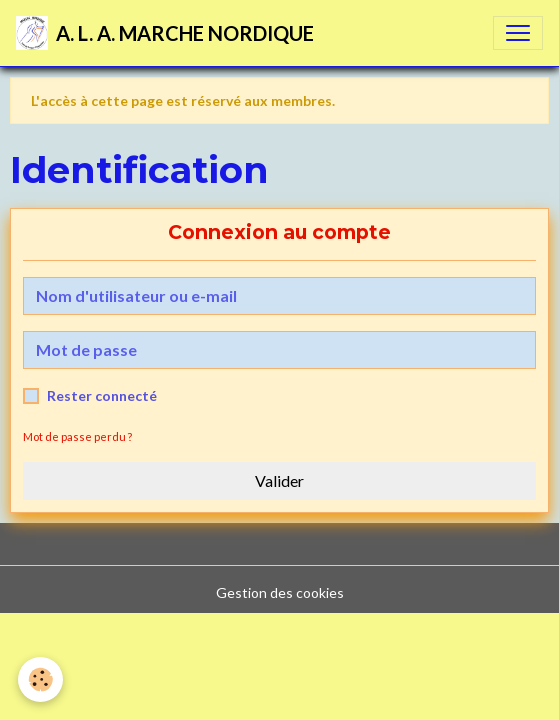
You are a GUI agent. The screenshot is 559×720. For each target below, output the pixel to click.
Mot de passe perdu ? (77, 436)
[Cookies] (40, 679)
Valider (279, 480)
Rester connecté (102, 395)
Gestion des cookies (280, 592)
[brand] (165, 33)
